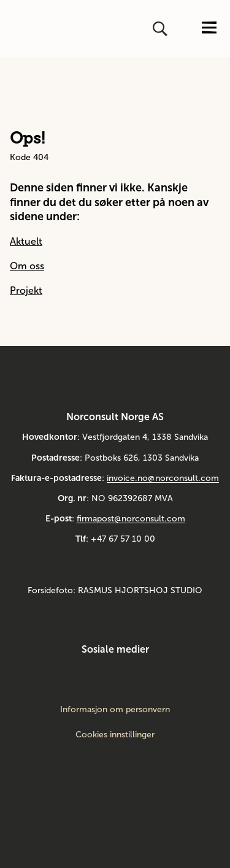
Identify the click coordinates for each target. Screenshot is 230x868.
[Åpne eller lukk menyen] (209, 29)
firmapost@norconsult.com (131, 519)
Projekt (26, 290)
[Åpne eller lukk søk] (161, 29)
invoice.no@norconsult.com (163, 478)
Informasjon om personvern (115, 710)
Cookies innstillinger (115, 735)
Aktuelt (26, 241)
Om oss (27, 266)
